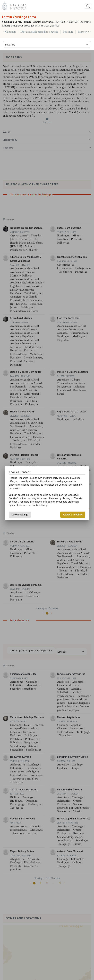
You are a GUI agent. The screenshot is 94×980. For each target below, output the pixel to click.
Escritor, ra (84, 32)
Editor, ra (68, 32)
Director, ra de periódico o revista (39, 32)
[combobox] (47, 44)
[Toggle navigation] (88, 6)
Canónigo (11, 32)
